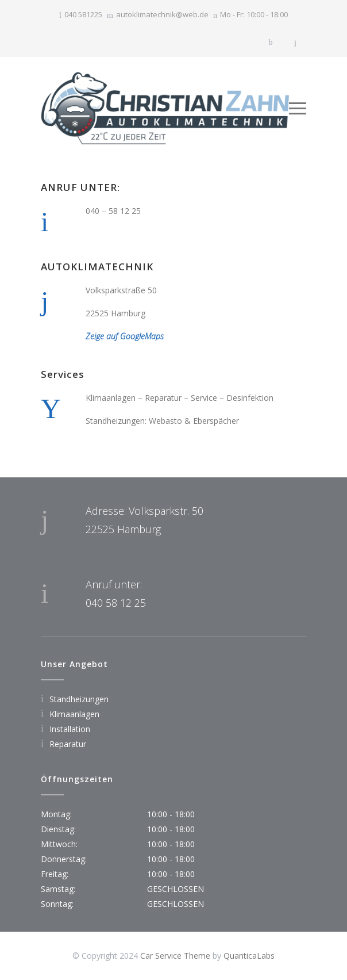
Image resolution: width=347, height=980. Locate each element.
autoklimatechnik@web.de (162, 14)
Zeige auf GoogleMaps (125, 336)
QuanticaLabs (249, 956)
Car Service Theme (175, 956)
